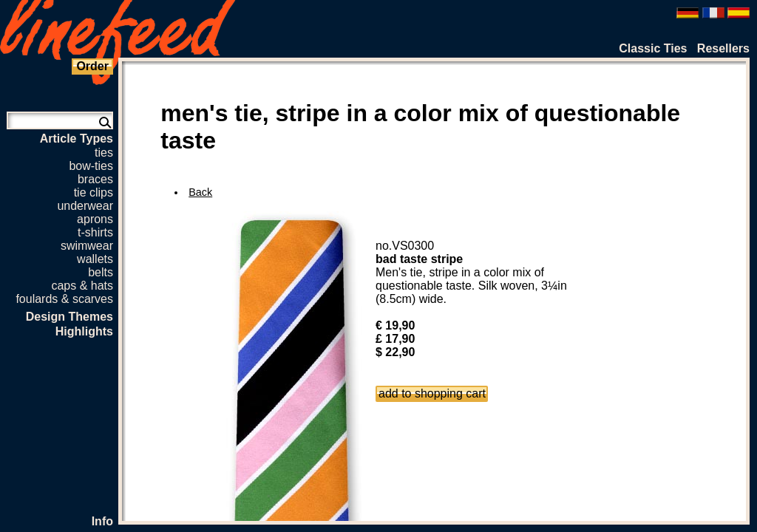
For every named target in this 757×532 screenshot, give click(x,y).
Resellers (723, 48)
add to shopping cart (432, 393)
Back (200, 192)
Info (102, 521)
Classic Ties (653, 48)
